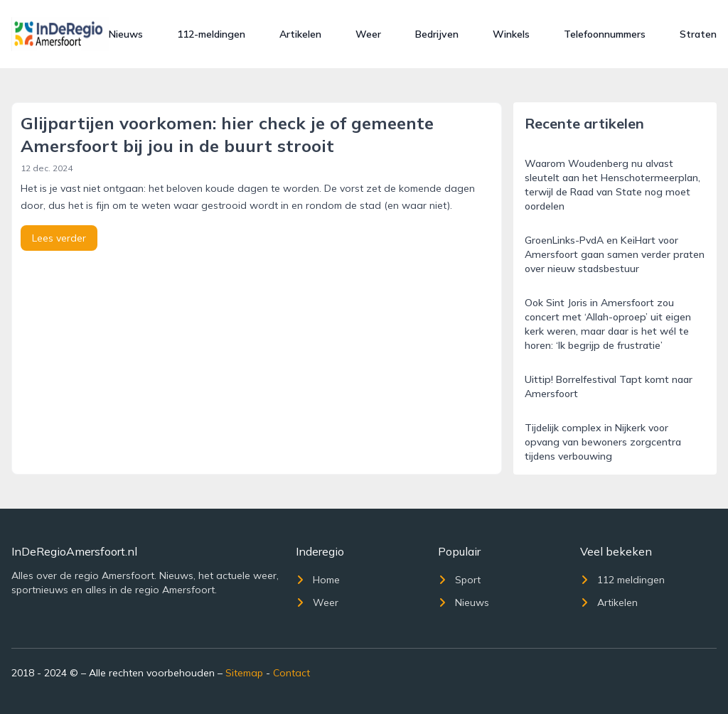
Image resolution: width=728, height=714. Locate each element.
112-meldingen (211, 34)
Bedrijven (437, 34)
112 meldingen (622, 580)
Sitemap (244, 673)
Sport (459, 580)
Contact (291, 673)
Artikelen (300, 34)
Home (318, 580)
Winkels (511, 34)
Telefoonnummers (605, 34)
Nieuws (126, 34)
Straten (698, 34)
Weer (368, 34)
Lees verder (59, 238)
